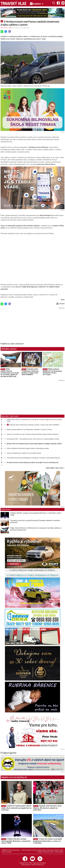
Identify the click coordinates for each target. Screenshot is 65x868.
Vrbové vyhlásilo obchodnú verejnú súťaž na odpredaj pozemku (28, 448)
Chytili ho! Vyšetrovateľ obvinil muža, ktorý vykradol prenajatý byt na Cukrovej (16, 808)
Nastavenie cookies (48, 852)
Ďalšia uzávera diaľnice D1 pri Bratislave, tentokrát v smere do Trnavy (52, 372)
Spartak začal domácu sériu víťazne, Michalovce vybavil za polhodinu (47, 808)
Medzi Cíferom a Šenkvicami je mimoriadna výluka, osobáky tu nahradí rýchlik (34, 444)
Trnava (4, 806)
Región (11, 28)
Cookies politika (59, 852)
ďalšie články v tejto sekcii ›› (55, 468)
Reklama (57, 850)
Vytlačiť (60, 304)
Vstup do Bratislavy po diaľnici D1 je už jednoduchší (24, 453)
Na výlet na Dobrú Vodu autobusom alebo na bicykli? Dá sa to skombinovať (33, 463)
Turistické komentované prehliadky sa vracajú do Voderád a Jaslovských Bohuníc (34, 458)
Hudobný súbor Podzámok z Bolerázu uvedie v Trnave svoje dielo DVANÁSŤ (30, 372)
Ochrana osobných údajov (39, 850)
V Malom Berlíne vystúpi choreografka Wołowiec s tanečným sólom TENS (36, 514)
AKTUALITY (4, 28)
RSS (62, 850)
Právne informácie (26, 850)
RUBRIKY (37, 4)
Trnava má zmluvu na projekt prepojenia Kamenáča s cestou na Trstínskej (48, 841)
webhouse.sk (40, 865)
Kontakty (40, 852)
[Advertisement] (20, 326)
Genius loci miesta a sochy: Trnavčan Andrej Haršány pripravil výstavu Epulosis (33, 434)
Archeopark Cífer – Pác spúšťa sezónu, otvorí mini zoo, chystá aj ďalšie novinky (33, 439)
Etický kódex (51, 850)
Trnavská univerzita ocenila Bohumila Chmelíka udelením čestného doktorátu (35, 521)
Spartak (36, 806)
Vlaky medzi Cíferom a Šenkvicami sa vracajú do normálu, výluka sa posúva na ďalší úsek (10, 373)
